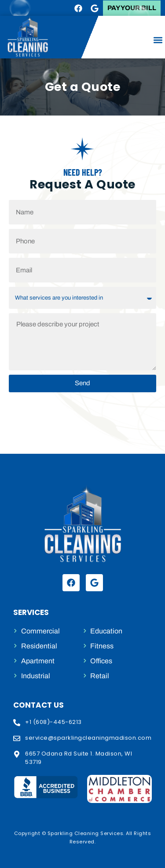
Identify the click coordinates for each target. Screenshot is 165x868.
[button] (158, 40)
